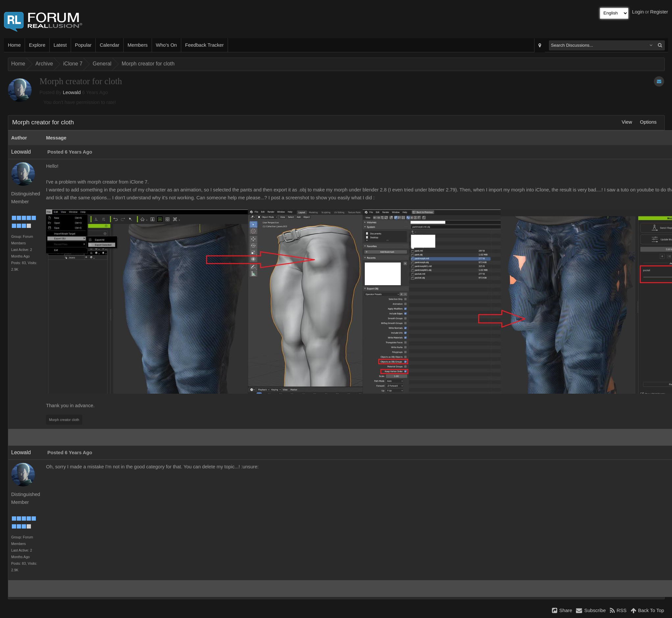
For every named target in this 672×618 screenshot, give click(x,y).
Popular (83, 45)
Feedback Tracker (204, 45)
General (102, 64)
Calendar (109, 45)
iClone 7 (73, 64)
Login (638, 12)
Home (14, 45)
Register (659, 12)
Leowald (72, 92)
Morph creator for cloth (148, 64)
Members (138, 45)
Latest (60, 45)
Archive (44, 64)
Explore (37, 45)
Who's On (166, 45)
